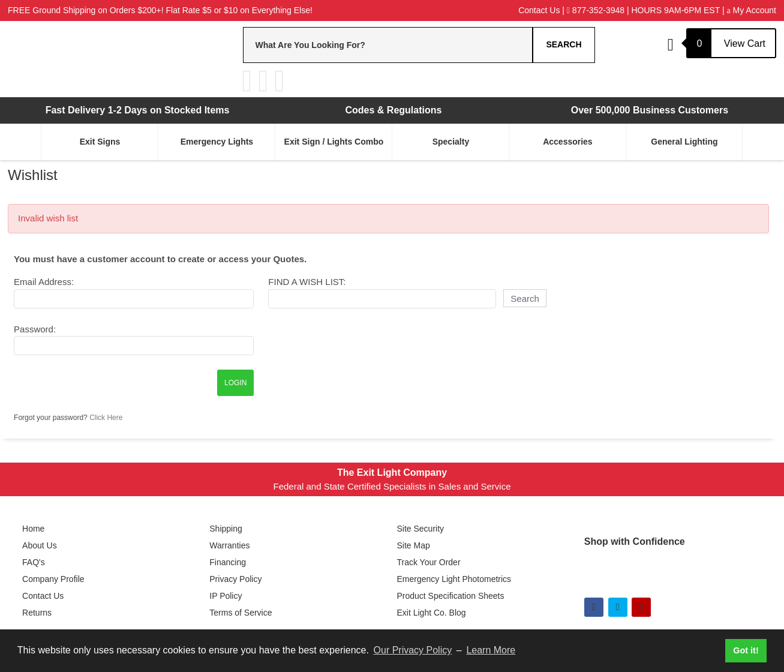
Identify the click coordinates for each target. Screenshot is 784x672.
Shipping (226, 529)
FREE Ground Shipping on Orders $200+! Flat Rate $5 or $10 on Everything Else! (160, 10)
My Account (751, 10)
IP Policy (226, 596)
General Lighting (684, 142)
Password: (35, 329)
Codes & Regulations (394, 110)
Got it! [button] (746, 650)
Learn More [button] (491, 650)
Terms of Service (241, 613)
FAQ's (34, 562)
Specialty (451, 142)
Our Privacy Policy (413, 650)
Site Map (413, 545)
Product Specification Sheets (450, 596)
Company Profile (53, 579)
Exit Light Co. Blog (431, 613)
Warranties (229, 545)
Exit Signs (100, 142)
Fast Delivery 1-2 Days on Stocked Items (138, 110)
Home (33, 529)
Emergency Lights (217, 142)
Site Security (420, 529)
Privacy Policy (235, 579)
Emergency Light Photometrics (454, 579)
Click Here (106, 418)
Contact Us (539, 10)
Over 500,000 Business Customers (650, 110)
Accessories (568, 142)
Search (564, 44)
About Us (40, 545)
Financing (228, 562)
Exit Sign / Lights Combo (334, 142)
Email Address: (44, 282)
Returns (37, 613)
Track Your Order (428, 562)
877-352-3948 (596, 10)
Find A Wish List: (307, 282)
